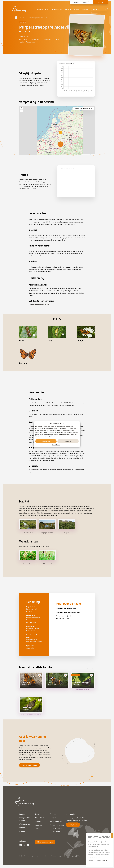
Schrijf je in (73, 825)
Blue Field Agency (71, 856)
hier (106, 861)
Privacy (79, 856)
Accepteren (46, 441)
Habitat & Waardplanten (27, 42)
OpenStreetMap (88, 150)
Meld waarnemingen (45, 842)
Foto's (57, 39)
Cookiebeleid (56, 445)
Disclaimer (86, 856)
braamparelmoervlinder (41, 300)
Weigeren (68, 441)
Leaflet (83, 150)
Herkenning (48, 39)
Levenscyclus (36, 39)
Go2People (53, 856)
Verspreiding (23, 39)
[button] (22, 104)
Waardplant (23, 542)
